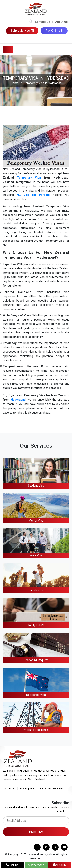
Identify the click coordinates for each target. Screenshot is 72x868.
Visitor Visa (36, 521)
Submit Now (36, 832)
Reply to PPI (36, 625)
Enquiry (60, 865)
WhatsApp (36, 865)
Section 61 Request (36, 660)
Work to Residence (36, 730)
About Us (61, 22)
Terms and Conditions (51, 789)
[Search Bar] (31, 22)
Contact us (9, 789)
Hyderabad (18, 400)
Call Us (12, 865)
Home (15, 83)
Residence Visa (36, 695)
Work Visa (36, 555)
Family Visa (36, 590)
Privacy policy (27, 789)
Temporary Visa (29, 178)
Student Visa (36, 486)
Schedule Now (22, 31)
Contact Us (42, 22)
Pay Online (54, 31)
